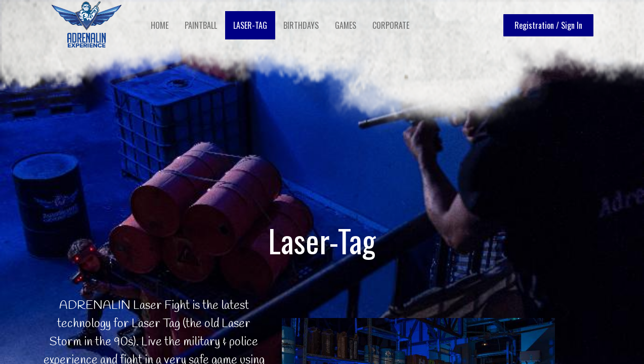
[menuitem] (162, 25)
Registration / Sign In (546, 25)
